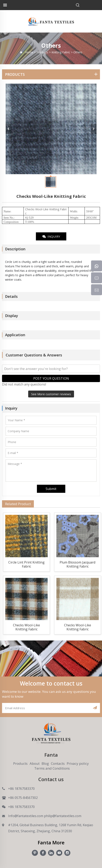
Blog (45, 763)
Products (20, 763)
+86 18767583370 (21, 789)
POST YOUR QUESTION (51, 378)
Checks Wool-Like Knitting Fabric (26, 627)
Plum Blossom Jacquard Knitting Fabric (77, 564)
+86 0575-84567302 (23, 798)
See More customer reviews (51, 394)
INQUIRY (51, 237)
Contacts (58, 763)
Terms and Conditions (52, 768)
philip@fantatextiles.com (63, 816)
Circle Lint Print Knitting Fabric (26, 564)
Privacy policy (78, 763)
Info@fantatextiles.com (26, 816)
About (35, 763)
